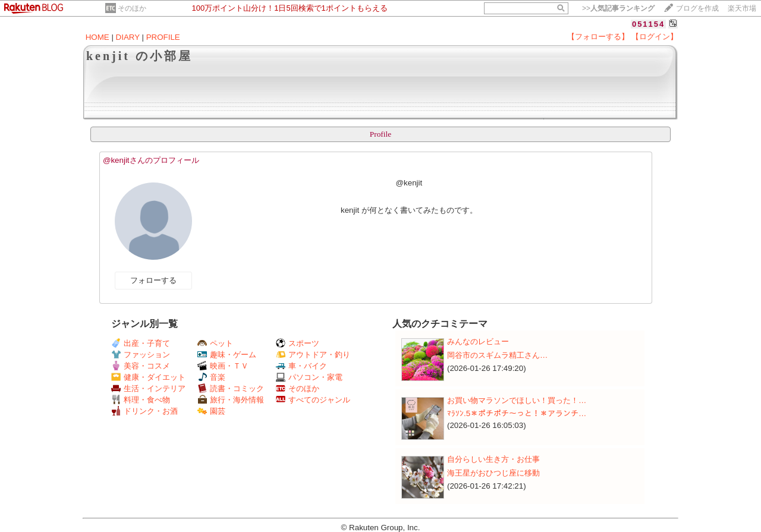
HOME (98, 37)
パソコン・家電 (309, 377)
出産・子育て (141, 343)
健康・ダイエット (148, 377)
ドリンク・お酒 (144, 411)
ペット (215, 343)
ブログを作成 (697, 8)
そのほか (132, 8)
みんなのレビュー (478, 341)
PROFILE (163, 37)
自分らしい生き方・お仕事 (493, 459)
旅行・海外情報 (231, 400)
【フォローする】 (598, 37)
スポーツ (298, 343)
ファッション (141, 355)
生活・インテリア (148, 388)
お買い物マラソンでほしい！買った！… (517, 400)
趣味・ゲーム (227, 355)
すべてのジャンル (313, 400)
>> (618, 8)
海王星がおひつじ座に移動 (493, 473)
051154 (648, 24)
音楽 (211, 377)
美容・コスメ (141, 366)
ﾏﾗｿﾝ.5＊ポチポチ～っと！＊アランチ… (517, 413)
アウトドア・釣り (313, 355)
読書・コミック (231, 388)
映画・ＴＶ (223, 366)
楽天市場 (742, 8)
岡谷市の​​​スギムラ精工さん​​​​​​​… (497, 355)
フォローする (153, 280)
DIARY (128, 37)
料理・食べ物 (141, 400)
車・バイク (301, 366)
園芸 (211, 411)
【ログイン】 (655, 37)
